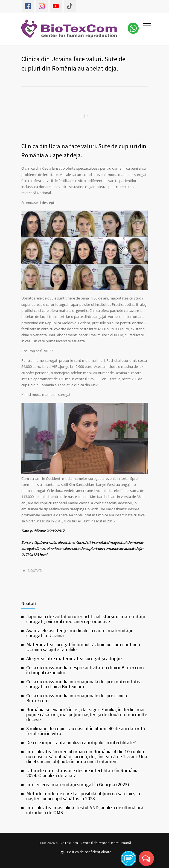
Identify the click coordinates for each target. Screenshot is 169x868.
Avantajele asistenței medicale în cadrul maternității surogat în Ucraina (79, 633)
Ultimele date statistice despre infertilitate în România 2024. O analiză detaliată (82, 773)
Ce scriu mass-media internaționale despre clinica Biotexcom (77, 698)
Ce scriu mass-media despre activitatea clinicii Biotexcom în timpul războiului (85, 670)
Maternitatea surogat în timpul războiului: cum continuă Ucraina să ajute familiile (83, 647)
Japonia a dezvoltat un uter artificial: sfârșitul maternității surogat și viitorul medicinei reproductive (86, 619)
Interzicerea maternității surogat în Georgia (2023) (78, 784)
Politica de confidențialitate (86, 852)
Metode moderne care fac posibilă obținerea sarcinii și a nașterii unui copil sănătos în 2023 (83, 796)
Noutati (35, 571)
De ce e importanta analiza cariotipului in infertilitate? (81, 742)
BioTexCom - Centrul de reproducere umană (95, 843)
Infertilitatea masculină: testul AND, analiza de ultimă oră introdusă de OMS (85, 810)
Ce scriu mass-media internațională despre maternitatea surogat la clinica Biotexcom (84, 684)
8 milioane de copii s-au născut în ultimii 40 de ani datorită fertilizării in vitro (86, 731)
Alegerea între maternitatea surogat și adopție (74, 658)
